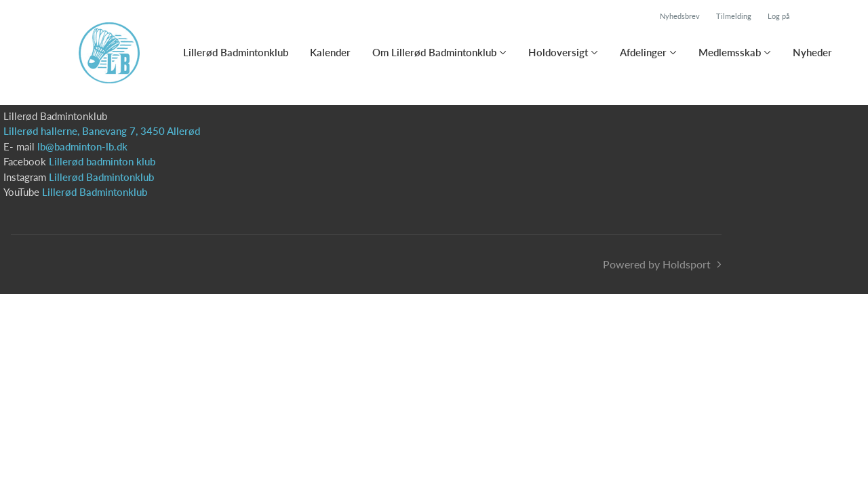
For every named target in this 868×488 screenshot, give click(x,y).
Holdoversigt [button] (558, 52)
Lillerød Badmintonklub (236, 52)
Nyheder (812, 52)
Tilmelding (734, 16)
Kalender (330, 52)
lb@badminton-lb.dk (82, 146)
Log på (778, 16)
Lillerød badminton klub (102, 161)
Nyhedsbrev (680, 16)
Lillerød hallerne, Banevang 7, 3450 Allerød (102, 131)
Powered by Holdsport (657, 264)
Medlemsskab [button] (730, 52)
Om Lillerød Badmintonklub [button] (434, 52)
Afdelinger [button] (643, 52)
